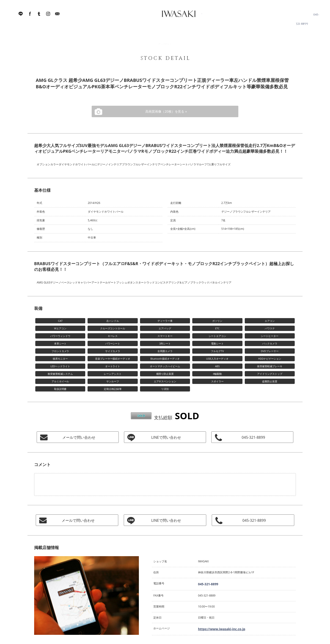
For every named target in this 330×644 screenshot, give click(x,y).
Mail (57, 16)
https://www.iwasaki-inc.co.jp (217, 627)
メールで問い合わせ (78, 437)
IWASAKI (168, 16)
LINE (21, 16)
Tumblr (39, 16)
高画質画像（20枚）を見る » (165, 111)
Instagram (48, 16)
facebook (30, 16)
